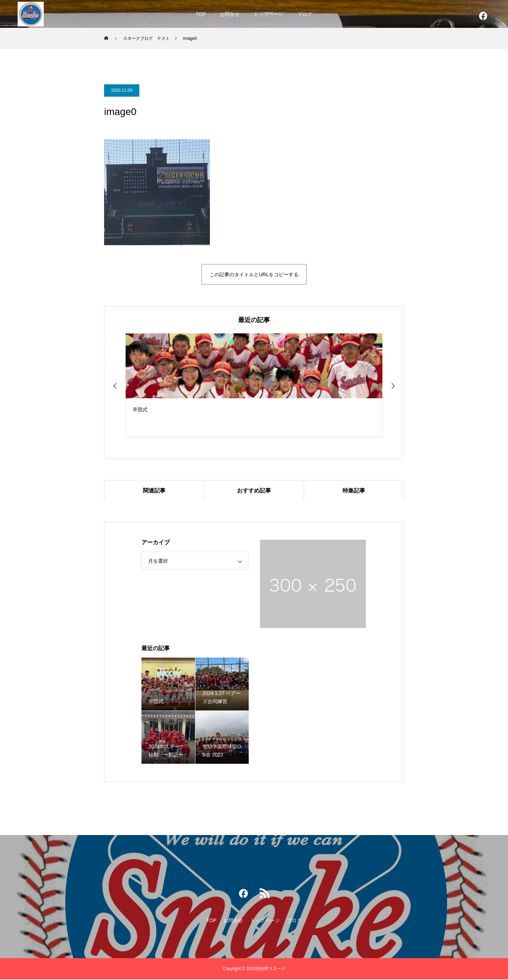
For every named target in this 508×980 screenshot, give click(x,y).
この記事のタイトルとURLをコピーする (254, 274)
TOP (201, 14)
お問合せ (230, 14)
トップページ (268, 14)
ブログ (305, 14)
